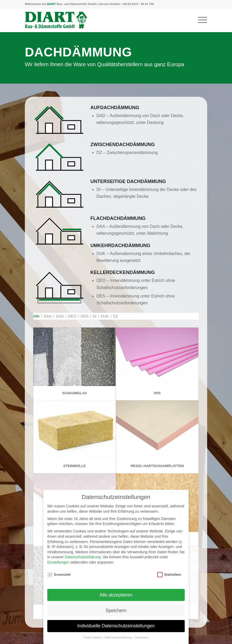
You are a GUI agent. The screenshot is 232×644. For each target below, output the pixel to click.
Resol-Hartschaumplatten (157, 466)
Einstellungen (58, 568)
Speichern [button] (116, 617)
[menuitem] (200, 20)
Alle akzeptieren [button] (116, 601)
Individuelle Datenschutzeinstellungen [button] (116, 632)
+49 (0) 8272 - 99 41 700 (138, 4)
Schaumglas (74, 393)
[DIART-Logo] (56, 20)
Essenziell (59, 581)
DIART (52, 4)
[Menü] (200, 20)
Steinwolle (74, 466)
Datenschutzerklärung (83, 563)
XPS (157, 393)
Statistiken (169, 581)
